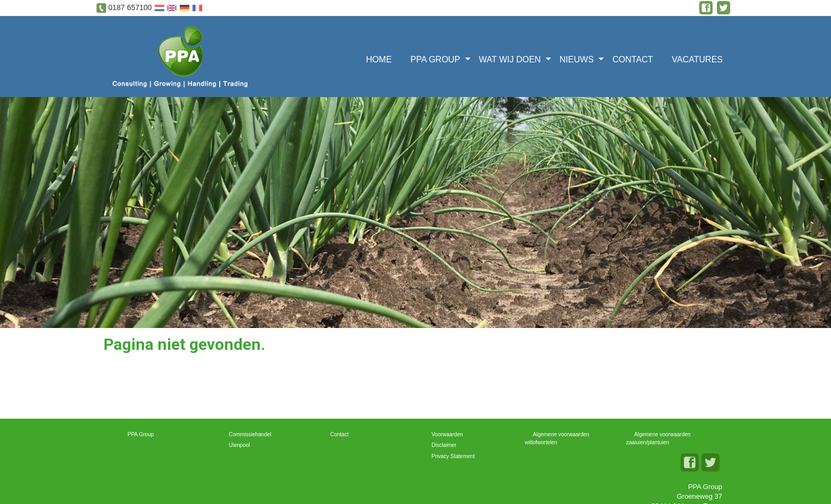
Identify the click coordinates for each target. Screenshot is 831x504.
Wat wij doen (510, 59)
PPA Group (435, 59)
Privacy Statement (453, 456)
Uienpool (239, 445)
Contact (633, 59)
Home (379, 59)
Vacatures (697, 59)
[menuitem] (382, 58)
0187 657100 (130, 7)
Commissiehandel (250, 434)
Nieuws (577, 59)
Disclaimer (444, 445)
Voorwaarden (447, 434)
